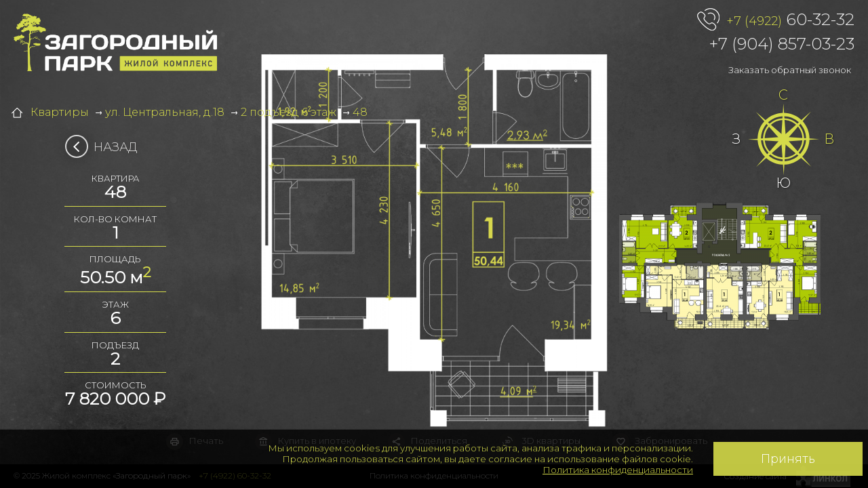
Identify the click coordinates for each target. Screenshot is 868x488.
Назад (105, 147)
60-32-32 (790, 20)
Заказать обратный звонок (790, 70)
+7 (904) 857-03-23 (782, 44)
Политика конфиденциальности (618, 470)
